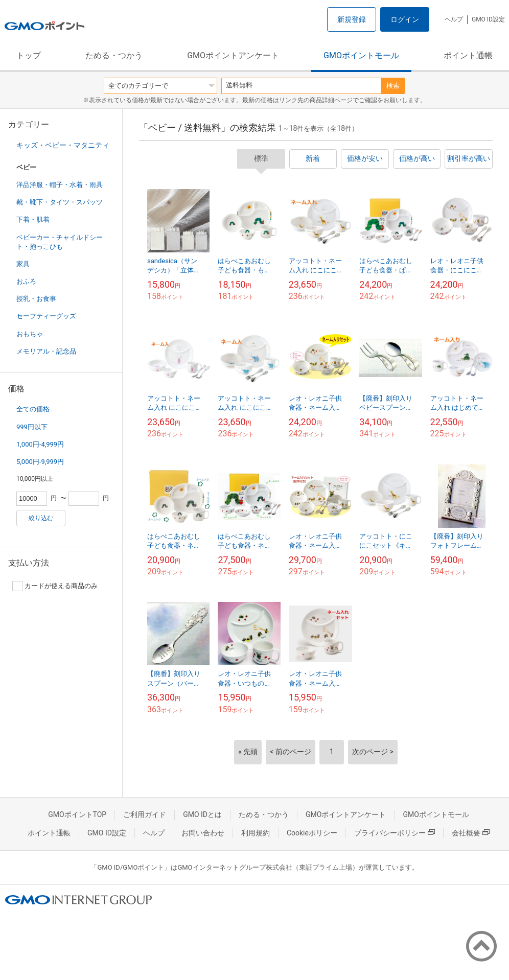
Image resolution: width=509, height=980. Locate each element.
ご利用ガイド (145, 814)
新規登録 (352, 19)
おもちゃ (30, 334)
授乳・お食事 (36, 299)
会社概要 (471, 833)
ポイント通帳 (468, 55)
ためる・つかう (114, 55)
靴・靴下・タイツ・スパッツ (60, 202)
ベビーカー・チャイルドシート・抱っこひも (60, 242)
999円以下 (32, 427)
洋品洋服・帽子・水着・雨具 (60, 185)
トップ (29, 55)
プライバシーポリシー (395, 833)
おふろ (26, 281)
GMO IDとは (202, 814)
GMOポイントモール (361, 55)
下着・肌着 (33, 219)
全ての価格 (33, 409)
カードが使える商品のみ (55, 586)
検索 (393, 86)
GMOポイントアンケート (233, 55)
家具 (23, 264)
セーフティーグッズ (46, 316)
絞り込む (41, 518)
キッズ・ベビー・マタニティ (63, 145)
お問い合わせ (203, 833)
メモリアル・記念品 (46, 351)
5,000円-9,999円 (40, 462)
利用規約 (256, 833)
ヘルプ (454, 19)
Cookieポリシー (312, 833)
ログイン (405, 19)
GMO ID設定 (488, 19)
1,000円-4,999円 (40, 444)
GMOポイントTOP (77, 814)
